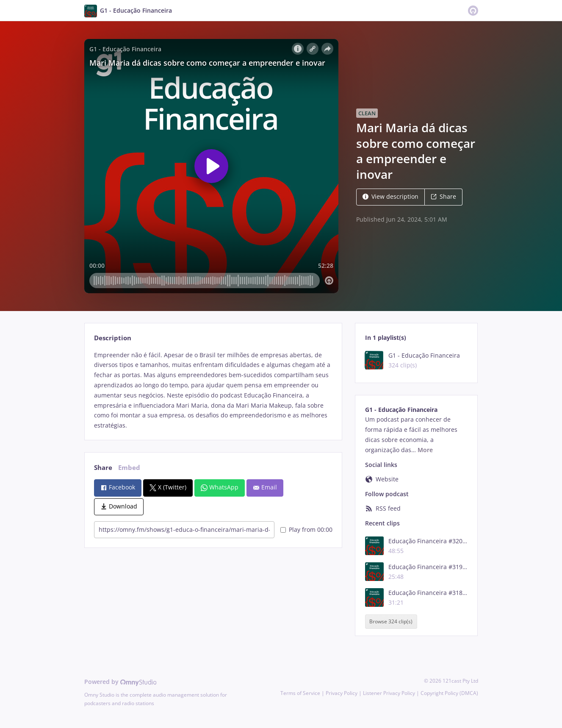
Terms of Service (300, 693)
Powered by (120, 682)
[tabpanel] (213, 390)
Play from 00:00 (306, 529)
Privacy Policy (342, 693)
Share (443, 196)
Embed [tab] (129, 468)
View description (390, 196)
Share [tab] (103, 468)
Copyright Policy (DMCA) (449, 693)
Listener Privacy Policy (389, 693)
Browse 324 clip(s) (391, 621)
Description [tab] (113, 338)
